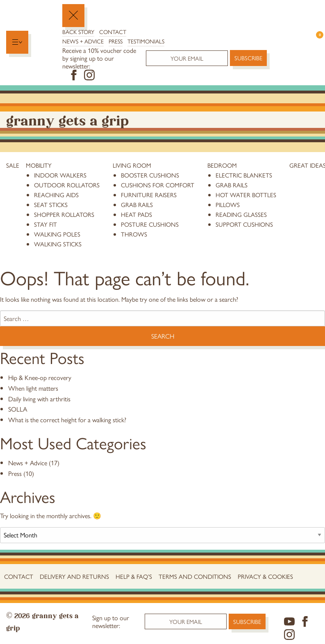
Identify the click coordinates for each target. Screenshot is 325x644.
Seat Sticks (51, 204)
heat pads (136, 214)
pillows (228, 204)
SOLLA (18, 409)
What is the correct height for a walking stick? (67, 420)
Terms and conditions (195, 576)
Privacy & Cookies (265, 576)
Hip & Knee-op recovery (40, 377)
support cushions (244, 224)
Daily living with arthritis (39, 399)
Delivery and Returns (74, 576)
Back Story (78, 32)
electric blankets (244, 175)
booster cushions (150, 175)
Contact (113, 32)
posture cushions (150, 224)
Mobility (39, 165)
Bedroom (222, 165)
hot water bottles (246, 195)
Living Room (132, 165)
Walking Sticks (58, 244)
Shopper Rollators (64, 214)
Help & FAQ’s (134, 576)
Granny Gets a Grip (67, 119)
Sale (13, 165)
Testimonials (146, 41)
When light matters (33, 388)
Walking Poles (57, 234)
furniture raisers (149, 195)
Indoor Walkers (60, 175)
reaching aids (56, 195)
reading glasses (241, 214)
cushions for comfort (158, 185)
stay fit (45, 224)
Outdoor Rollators (67, 185)
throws (134, 234)
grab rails (137, 204)
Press (116, 41)
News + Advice (83, 41)
